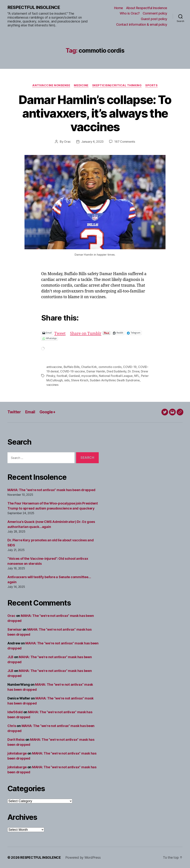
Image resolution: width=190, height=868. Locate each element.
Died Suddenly (117, 371)
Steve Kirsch (80, 380)
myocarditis (89, 376)
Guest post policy (154, 19)
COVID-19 (130, 367)
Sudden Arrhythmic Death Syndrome (115, 380)
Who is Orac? (130, 13)
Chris (12, 726)
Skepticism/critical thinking (117, 85)
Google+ (47, 412)
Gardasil (74, 376)
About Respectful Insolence (147, 8)
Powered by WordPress (83, 857)
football (62, 376)
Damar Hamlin (96, 371)
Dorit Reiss (16, 740)
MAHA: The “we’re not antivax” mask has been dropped (51, 490)
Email (30, 412)
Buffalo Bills (72, 367)
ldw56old (15, 712)
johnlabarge (17, 753)
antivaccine (54, 367)
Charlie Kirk (89, 367)
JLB (10, 657)
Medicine (81, 85)
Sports (151, 85)
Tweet (60, 333)
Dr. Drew (134, 371)
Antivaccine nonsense (51, 85)
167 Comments (125, 142)
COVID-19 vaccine (73, 371)
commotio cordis (110, 367)
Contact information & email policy (142, 24)
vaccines (52, 385)
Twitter (14, 412)
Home (119, 8)
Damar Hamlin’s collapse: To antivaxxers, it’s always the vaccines (95, 113)
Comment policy (155, 13)
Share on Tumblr (86, 333)
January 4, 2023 (92, 142)
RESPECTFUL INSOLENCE (34, 7)
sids (67, 380)
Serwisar (15, 629)
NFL (137, 376)
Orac (67, 142)
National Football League (116, 376)
